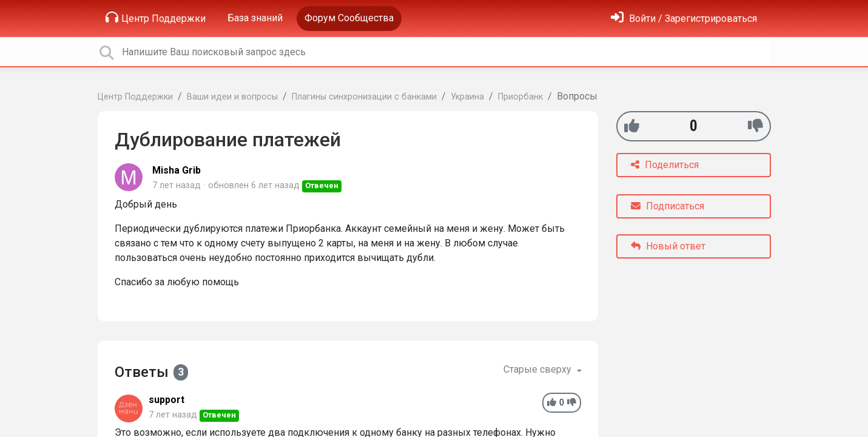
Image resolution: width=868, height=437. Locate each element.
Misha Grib (177, 170)
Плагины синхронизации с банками (364, 97)
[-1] (755, 126)
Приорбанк (520, 97)
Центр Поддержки (156, 18)
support (167, 400)
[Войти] (684, 19)
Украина (467, 97)
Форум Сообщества (349, 18)
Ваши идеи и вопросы (232, 97)
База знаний (255, 18)
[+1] (632, 126)
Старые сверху (539, 369)
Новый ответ (668, 246)
